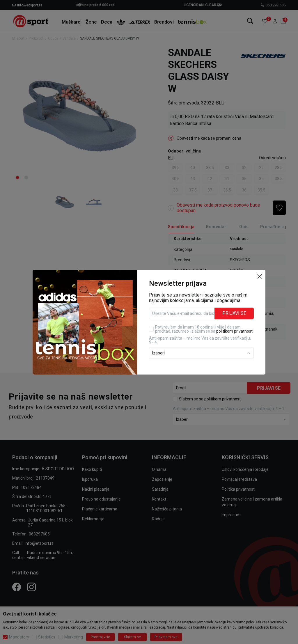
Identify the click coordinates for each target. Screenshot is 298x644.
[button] (260, 276)
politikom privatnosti (235, 331)
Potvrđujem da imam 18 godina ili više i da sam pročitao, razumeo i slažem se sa (204, 329)
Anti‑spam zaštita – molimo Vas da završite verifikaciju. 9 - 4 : (200, 340)
